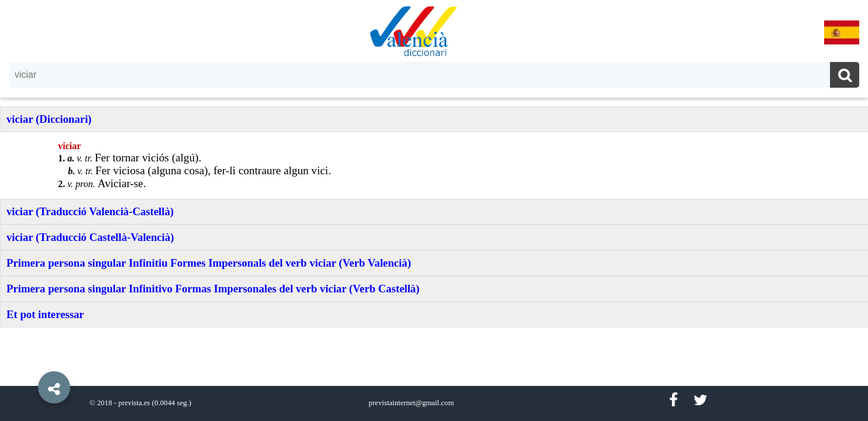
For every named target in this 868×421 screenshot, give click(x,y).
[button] (29, 361)
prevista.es (134, 403)
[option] (434, 210)
